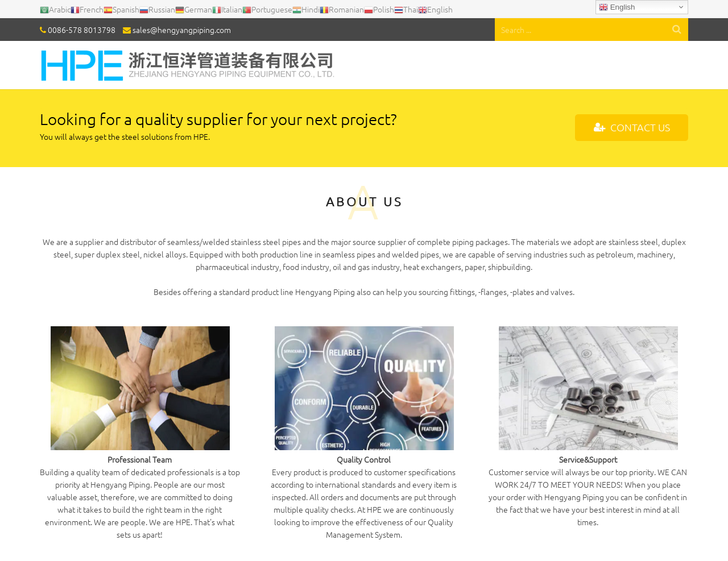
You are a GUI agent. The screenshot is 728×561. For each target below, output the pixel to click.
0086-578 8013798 (82, 30)
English (617, 7)
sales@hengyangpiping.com (182, 30)
